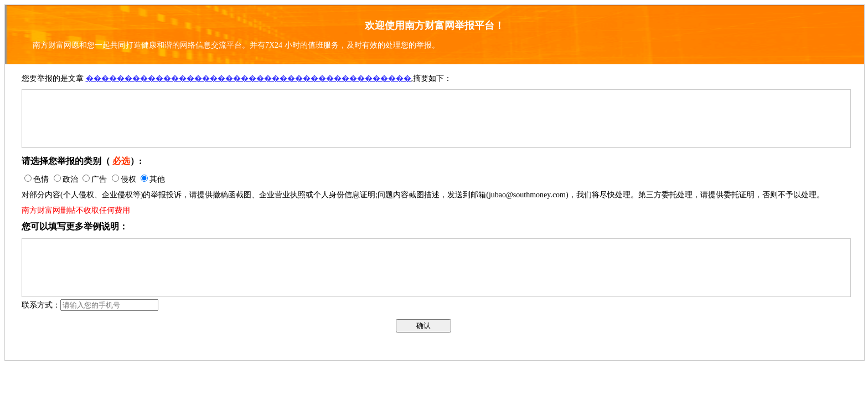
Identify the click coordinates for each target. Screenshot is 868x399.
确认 (423, 326)
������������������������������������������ (249, 78)
